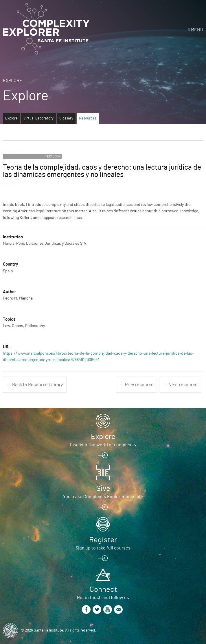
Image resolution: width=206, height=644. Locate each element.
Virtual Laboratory (38, 118)
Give (103, 489)
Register (103, 540)
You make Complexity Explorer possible (103, 497)
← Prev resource (137, 385)
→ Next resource (180, 385)
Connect (103, 589)
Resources (88, 118)
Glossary (66, 118)
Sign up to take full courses (103, 548)
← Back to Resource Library (35, 385)
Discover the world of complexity (103, 445)
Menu (197, 30)
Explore (13, 81)
